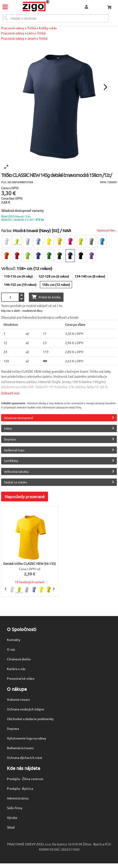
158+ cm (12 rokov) (56, 284)
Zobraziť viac (11, 393)
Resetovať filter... (107, 230)
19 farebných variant (30, 582)
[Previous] (6, 589)
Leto (31, 33)
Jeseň (32, 38)
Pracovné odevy (13, 28)
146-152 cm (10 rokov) (20, 284)
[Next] (105, 87)
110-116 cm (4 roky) (18, 276)
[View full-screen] (6, 167)
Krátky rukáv (48, 28)
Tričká (32, 28)
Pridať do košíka (46, 297)
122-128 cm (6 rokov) (54, 276)
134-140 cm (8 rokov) (90, 276)
